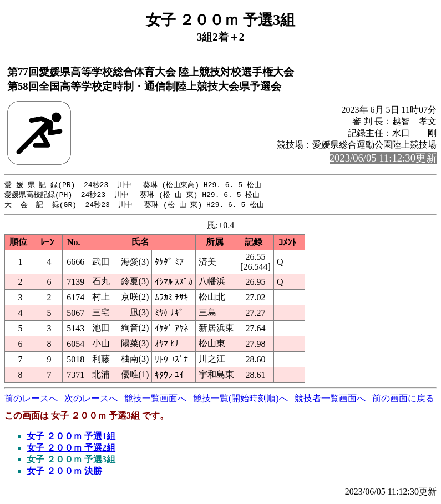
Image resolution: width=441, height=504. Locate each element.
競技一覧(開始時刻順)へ (240, 400)
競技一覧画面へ (155, 400)
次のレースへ (91, 400)
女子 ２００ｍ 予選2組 (71, 449)
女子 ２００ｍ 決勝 (64, 473)
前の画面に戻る (403, 400)
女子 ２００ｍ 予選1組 (71, 438)
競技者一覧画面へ (330, 400)
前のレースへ (31, 400)
